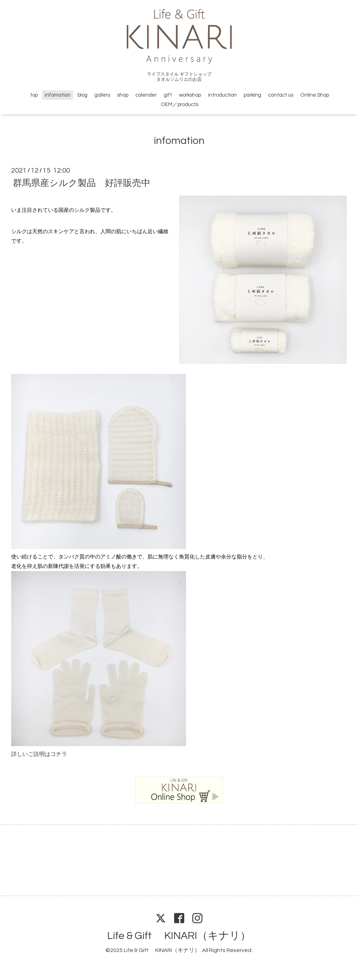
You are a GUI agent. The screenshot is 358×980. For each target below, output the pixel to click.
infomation (58, 95)
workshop (190, 95)
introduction (222, 95)
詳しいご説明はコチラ (39, 754)
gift (168, 95)
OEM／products (180, 105)
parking (252, 95)
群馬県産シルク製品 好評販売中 (82, 183)
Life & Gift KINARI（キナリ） (179, 936)
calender (146, 95)
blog (83, 95)
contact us (281, 95)
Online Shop (315, 95)
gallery (102, 95)
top (34, 95)
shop (123, 95)
